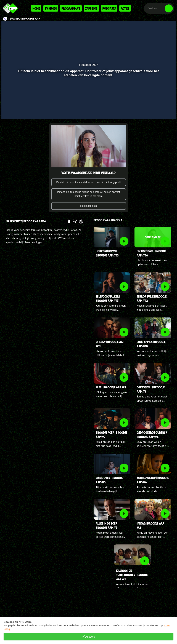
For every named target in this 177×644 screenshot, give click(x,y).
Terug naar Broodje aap (24, 19)
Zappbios (91, 8)
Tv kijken (51, 8)
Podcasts (109, 8)
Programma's (71, 8)
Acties (125, 8)
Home (36, 8)
